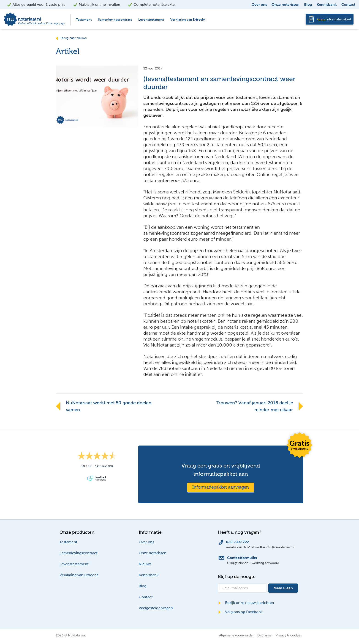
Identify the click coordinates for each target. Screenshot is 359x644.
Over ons (259, 4)
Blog (308, 4)
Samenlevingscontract (115, 20)
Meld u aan (283, 588)
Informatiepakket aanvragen (221, 487)
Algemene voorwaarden (237, 635)
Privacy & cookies (289, 635)
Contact (348, 4)
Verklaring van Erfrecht (188, 20)
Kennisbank (327, 4)
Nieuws (145, 564)
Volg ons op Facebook (240, 612)
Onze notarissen (286, 4)
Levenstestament (151, 20)
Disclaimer (265, 635)
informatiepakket (334, 19)
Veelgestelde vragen (156, 608)
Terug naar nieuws (71, 38)
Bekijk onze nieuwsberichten (246, 603)
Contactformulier (242, 558)
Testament (84, 20)
